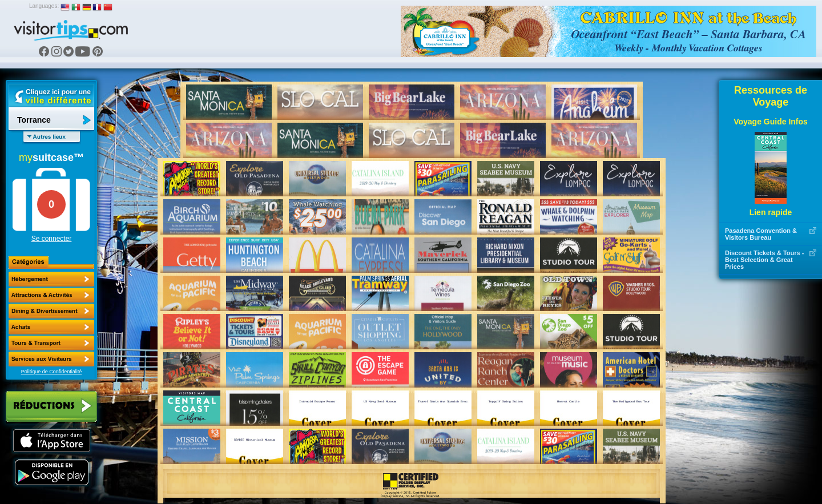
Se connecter (52, 239)
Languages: (44, 6)
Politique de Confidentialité (52, 372)
